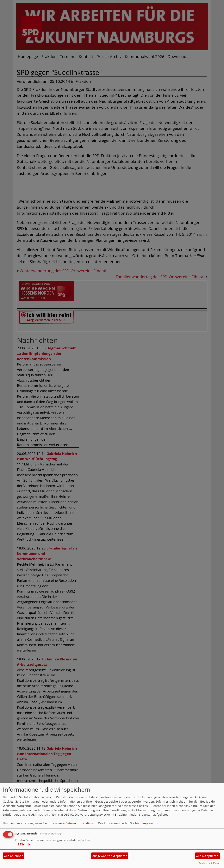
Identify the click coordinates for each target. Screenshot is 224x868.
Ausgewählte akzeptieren (110, 856)
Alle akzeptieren (207, 856)
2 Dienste (23, 844)
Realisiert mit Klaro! (209, 863)
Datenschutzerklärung (81, 823)
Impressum (150, 823)
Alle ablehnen (14, 856)
